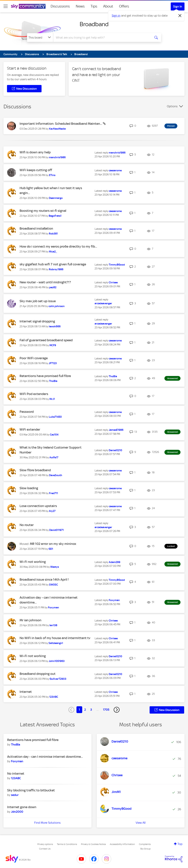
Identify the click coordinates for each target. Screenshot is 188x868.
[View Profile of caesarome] (115, 170)
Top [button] (180, 844)
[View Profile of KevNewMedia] (57, 129)
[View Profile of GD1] (51, 549)
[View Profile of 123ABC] (54, 697)
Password (27, 412)
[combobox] (102, 38)
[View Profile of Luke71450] (55, 417)
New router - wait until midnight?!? (45, 282)
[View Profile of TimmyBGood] (117, 265)
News (80, 6)
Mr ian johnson (30, 620)
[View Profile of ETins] (52, 175)
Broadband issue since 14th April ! (44, 580)
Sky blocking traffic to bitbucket (31, 790)
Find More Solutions (47, 823)
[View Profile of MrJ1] (52, 399)
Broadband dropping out (38, 674)
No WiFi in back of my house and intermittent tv (55, 638)
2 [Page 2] (85, 710)
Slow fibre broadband (35, 470)
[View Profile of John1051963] (57, 661)
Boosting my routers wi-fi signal (43, 211)
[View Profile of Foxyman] (54, 608)
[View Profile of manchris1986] (57, 157)
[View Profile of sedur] (15, 795)
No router (27, 525)
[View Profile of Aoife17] (54, 457)
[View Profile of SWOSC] (54, 585)
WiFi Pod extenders (34, 394)
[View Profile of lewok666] (55, 326)
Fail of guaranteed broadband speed (46, 340)
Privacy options (45, 844)
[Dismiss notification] (180, 16)
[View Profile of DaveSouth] (56, 475)
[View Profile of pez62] (53, 287)
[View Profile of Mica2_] (53, 252)
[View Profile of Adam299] (115, 562)
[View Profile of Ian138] (53, 625)
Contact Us (45, 849)
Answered (172, 378)
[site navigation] (6, 6)
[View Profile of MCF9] (53, 345)
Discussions (60, 6)
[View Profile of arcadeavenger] (103, 303)
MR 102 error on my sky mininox (53, 544)
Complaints (145, 844)
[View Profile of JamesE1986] (116, 430)
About (108, 6)
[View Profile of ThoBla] (53, 381)
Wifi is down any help (35, 152)
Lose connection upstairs (38, 506)
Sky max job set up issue (38, 301)
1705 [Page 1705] (106, 710)
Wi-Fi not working (33, 562)
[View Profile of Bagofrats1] (55, 216)
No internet (16, 774)
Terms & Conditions (67, 844)
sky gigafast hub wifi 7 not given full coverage (53, 264)
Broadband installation (36, 228)
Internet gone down (22, 807)
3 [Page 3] (91, 710)
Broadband (94, 24)
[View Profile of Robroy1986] (56, 269)
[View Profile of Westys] (55, 567)
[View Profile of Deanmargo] (56, 198)
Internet (26, 692)
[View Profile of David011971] (56, 530)
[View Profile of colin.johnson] (57, 306)
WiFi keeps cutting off (36, 170)
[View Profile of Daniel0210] (115, 450)
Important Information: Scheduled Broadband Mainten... (61, 124)
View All (141, 823)
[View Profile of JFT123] (53, 363)
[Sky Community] (28, 6)
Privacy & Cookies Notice (93, 844)
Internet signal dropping (37, 321)
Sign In (178, 6)
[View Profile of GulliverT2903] (58, 679)
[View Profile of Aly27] (52, 511)
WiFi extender (30, 429)
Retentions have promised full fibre (45, 376)
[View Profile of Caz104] (54, 435)
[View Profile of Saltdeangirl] (56, 643)
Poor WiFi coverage (34, 358)
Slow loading (29, 488)
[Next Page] (117, 710)
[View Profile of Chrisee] (113, 282)
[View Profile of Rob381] (53, 234)
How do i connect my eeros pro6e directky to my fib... (58, 246)
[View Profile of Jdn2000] (17, 812)
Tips (94, 6)
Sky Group (145, 849)
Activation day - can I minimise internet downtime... (45, 757)
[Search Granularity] (40, 38)
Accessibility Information (122, 844)
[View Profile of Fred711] (54, 493)
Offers (124, 6)
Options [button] (172, 106)
